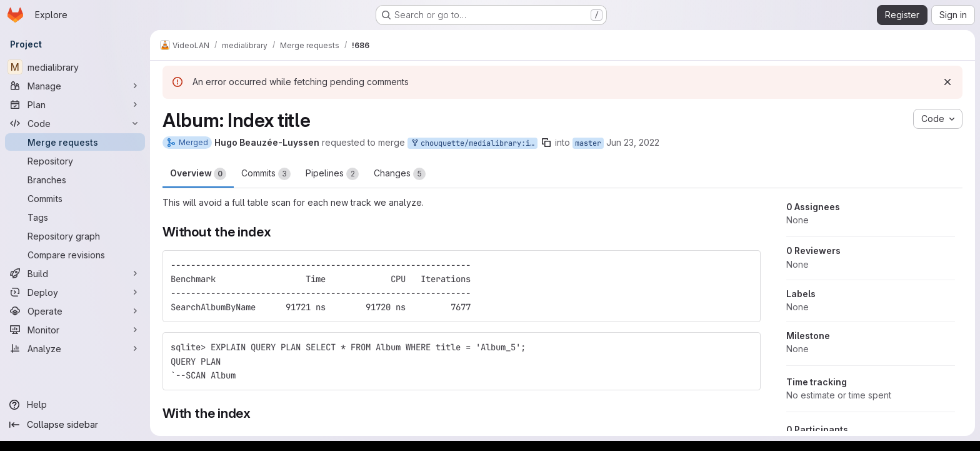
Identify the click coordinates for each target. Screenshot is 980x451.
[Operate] (75, 311)
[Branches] (75, 180)
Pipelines (332, 174)
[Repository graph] (75, 236)
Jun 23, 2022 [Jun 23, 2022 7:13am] (633, 142)
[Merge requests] (75, 142)
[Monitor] (75, 330)
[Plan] (75, 104)
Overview (198, 174)
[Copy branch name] (546, 143)
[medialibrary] (75, 67)
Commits (266, 174)
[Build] (75, 273)
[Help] (75, 405)
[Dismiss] (947, 82)
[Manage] (75, 86)
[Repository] (75, 161)
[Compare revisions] (75, 255)
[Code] (75, 123)
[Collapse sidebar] (75, 425)
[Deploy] (75, 292)
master (588, 143)
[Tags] (75, 217)
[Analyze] (75, 348)
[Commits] (75, 198)
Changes (400, 174)
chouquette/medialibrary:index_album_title (474, 144)
